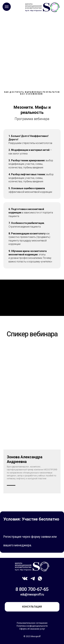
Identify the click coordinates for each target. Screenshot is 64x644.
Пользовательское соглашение (32, 623)
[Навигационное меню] (7, 7)
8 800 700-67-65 (32, 589)
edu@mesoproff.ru (32, 594)
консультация (32, 607)
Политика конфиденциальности (32, 626)
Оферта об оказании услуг (32, 629)
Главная (10, 25)
